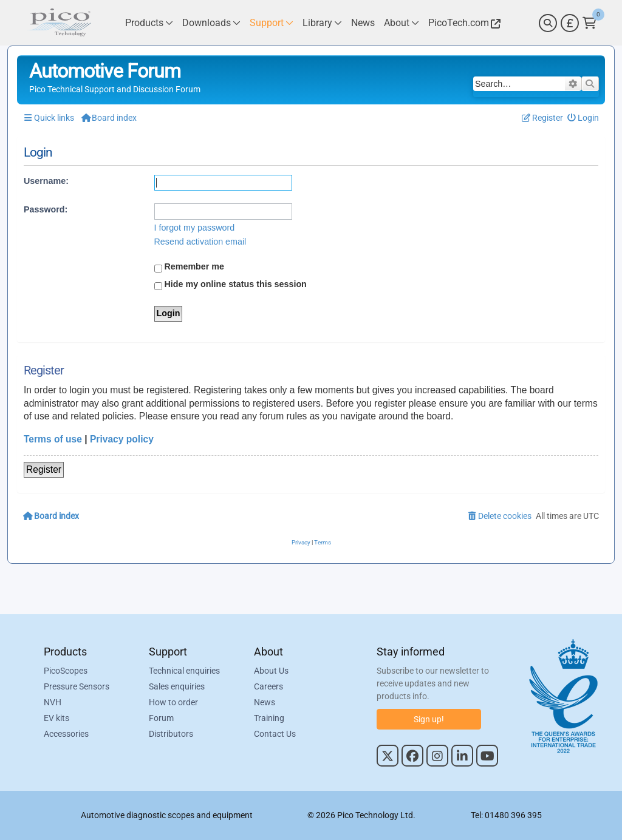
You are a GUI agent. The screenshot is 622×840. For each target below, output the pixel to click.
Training (269, 718)
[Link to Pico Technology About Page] (402, 23)
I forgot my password (195, 228)
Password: (46, 209)
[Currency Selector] (570, 23)
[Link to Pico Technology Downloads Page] (211, 23)
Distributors (171, 734)
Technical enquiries (184, 671)
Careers (268, 686)
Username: (46, 181)
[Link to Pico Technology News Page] (363, 23)
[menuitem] (583, 118)
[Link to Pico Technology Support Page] (272, 23)
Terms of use (53, 439)
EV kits (56, 718)
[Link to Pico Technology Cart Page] (590, 23)
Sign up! (429, 719)
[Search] (548, 23)
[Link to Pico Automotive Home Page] (59, 23)
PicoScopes (66, 671)
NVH (53, 702)
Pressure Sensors (77, 686)
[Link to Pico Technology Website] (463, 23)
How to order (173, 702)
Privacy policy (122, 439)
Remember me (190, 267)
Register (44, 469)
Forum (161, 718)
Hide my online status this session (231, 285)
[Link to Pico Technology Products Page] (149, 23)
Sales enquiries (177, 686)
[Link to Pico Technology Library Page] (322, 23)
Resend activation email (200, 242)
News (265, 702)
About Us (271, 671)
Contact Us (275, 734)
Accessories (66, 734)
